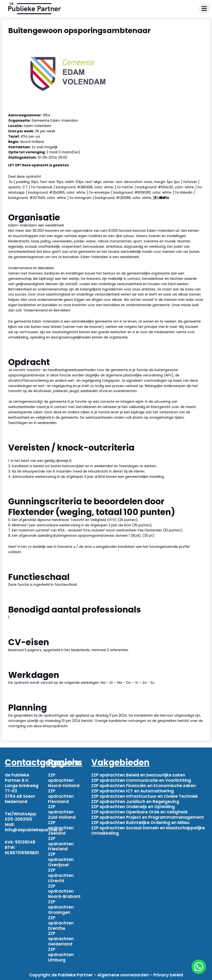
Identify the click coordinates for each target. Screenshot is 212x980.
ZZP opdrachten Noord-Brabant (64, 891)
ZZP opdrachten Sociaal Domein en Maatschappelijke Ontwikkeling (148, 831)
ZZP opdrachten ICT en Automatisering (133, 791)
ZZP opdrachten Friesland (61, 844)
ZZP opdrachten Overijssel (61, 860)
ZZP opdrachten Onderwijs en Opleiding (133, 807)
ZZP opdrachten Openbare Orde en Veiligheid (139, 812)
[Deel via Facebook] (155, 198)
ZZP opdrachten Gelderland (61, 939)
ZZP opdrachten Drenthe (61, 923)
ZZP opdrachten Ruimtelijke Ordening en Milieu (140, 823)
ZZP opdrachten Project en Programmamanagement (148, 817)
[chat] (199, 967)
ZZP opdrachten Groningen (61, 907)
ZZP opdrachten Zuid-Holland (62, 812)
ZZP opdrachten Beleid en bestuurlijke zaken (138, 775)
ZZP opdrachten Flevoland (61, 796)
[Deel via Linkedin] (168, 198)
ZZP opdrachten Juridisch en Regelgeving (135, 802)
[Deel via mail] (161, 198)
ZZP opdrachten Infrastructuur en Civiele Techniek (145, 796)
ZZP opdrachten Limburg (61, 955)
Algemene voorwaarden (123, 975)
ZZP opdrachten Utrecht (61, 875)
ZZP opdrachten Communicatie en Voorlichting (141, 780)
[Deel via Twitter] (164, 198)
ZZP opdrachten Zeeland (61, 828)
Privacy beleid (168, 975)
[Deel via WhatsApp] (158, 198)
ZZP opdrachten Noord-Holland (64, 780)
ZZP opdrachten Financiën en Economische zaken (144, 786)
